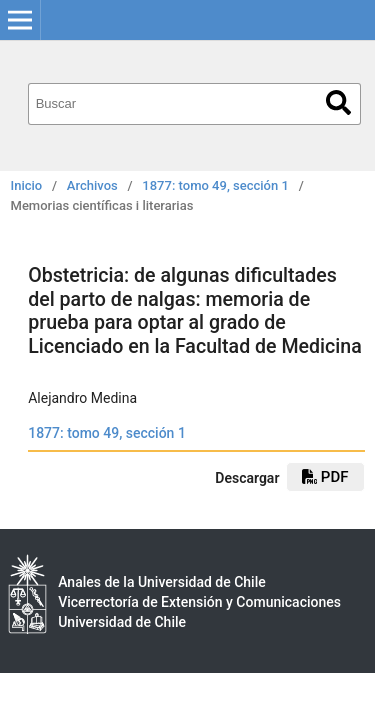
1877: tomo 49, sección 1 (215, 185)
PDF (325, 477)
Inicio (27, 185)
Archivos (92, 185)
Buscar (338, 102)
